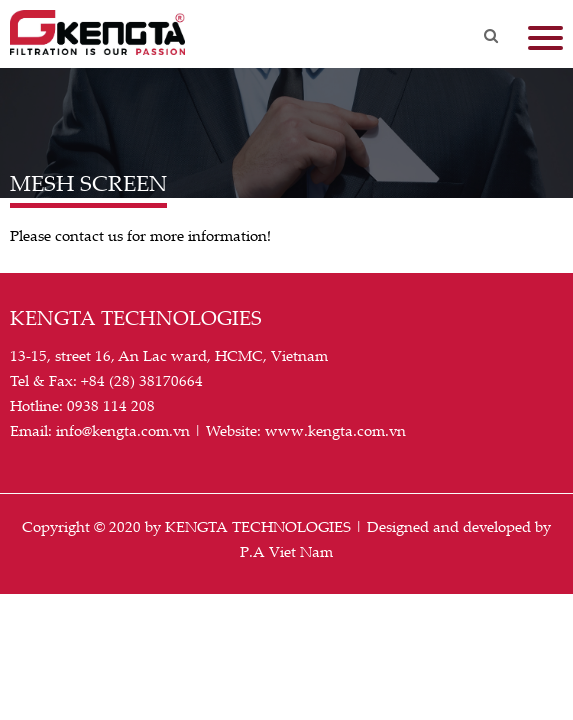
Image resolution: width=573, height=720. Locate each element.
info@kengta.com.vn (123, 430)
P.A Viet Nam (286, 551)
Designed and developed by (459, 526)
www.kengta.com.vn (335, 430)
